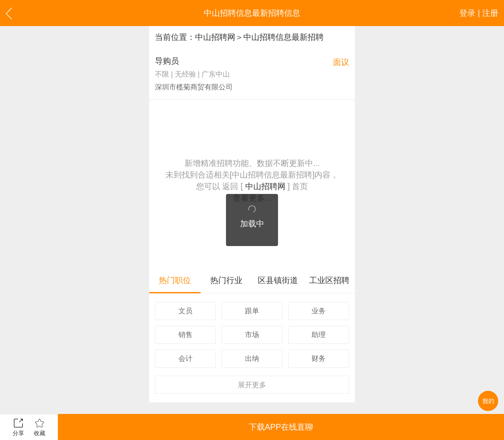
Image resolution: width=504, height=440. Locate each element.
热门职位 (175, 280)
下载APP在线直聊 (281, 427)
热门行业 (226, 280)
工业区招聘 (329, 280)
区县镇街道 (278, 280)
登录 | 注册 (479, 13)
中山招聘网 (215, 37)
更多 (252, 385)
